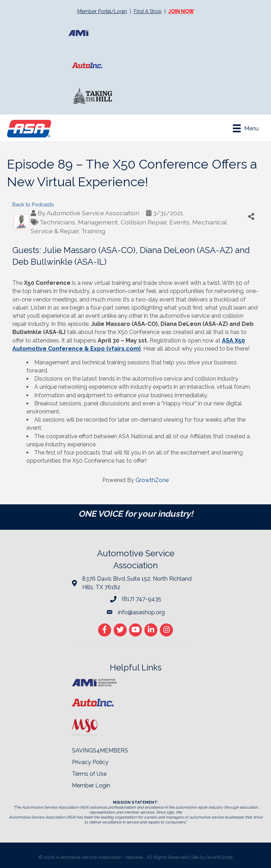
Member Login (91, 785)
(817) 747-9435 (141, 599)
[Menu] (246, 128)
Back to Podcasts (33, 204)
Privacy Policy (90, 762)
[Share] (251, 216)
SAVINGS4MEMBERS (100, 750)
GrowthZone (152, 480)
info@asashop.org (141, 612)
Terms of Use (89, 774)
